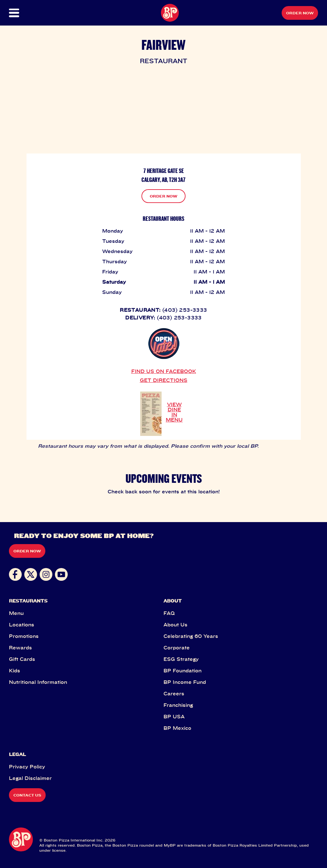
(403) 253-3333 (185, 310)
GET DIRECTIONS (164, 380)
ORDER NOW (163, 196)
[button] (24, 13)
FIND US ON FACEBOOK (164, 371)
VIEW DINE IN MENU (174, 412)
